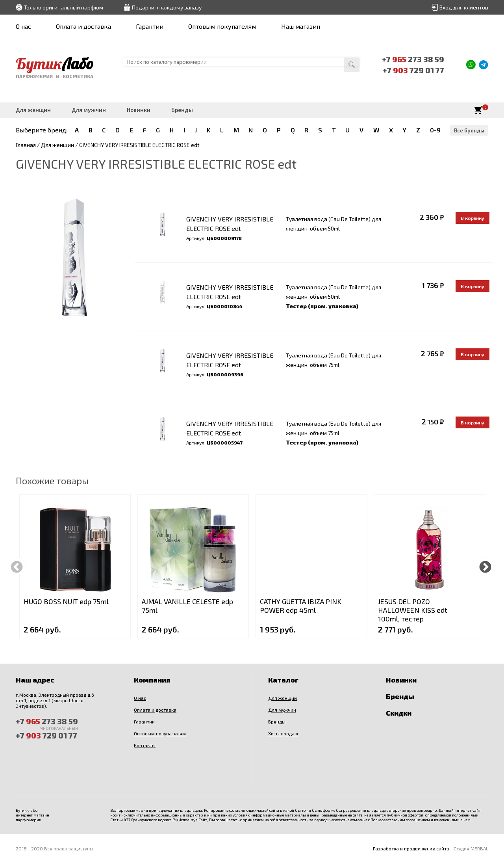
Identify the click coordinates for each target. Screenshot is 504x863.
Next (485, 566)
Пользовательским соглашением (400, 820)
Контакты (145, 745)
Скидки (399, 713)
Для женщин (33, 110)
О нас (23, 26)
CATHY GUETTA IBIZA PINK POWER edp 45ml (301, 606)
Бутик (55, 63)
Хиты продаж (283, 733)
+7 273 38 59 (413, 59)
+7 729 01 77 (413, 70)
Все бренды (469, 130)
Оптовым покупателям (222, 26)
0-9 (435, 130)
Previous (17, 566)
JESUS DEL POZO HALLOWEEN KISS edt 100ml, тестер (413, 610)
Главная (26, 145)
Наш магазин (301, 26)
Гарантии (150, 26)
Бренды (182, 110)
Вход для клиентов (464, 7)
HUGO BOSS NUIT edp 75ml (66, 601)
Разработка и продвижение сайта (411, 848)
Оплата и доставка (83, 26)
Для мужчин (89, 110)
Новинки (139, 110)
